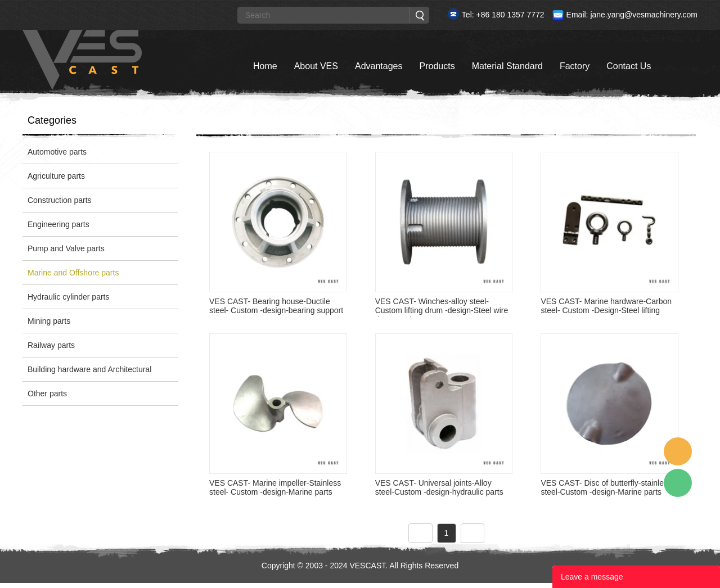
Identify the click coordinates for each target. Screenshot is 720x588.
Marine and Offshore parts (73, 273)
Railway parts (51, 345)
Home (265, 66)
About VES (316, 66)
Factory (575, 66)
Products (437, 66)
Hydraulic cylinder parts (69, 297)
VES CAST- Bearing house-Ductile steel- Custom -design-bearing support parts (276, 310)
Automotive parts (57, 152)
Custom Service (678, 451)
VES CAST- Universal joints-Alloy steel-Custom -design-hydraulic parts (439, 487)
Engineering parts (58, 224)
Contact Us (629, 66)
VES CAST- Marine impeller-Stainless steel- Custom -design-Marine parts (275, 487)
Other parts (47, 393)
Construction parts (60, 200)
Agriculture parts (56, 176)
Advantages (379, 66)
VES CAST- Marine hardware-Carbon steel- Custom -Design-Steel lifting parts (606, 310)
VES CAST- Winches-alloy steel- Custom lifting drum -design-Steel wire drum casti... (442, 310)
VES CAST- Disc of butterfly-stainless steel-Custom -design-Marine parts (606, 487)
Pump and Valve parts (66, 248)
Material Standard (507, 66)
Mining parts (49, 321)
